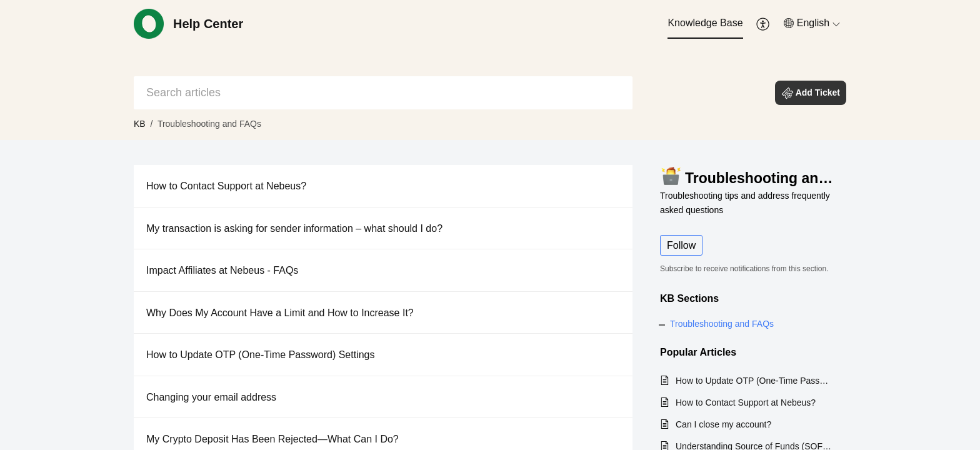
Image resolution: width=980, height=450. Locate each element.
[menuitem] (705, 24)
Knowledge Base (705, 23)
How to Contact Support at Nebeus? (226, 186)
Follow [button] (681, 245)
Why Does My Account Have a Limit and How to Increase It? (280, 313)
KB (140, 124)
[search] (383, 93)
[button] (763, 24)
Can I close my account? (723, 424)
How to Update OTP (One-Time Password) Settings (260, 355)
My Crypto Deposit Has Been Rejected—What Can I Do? (272, 439)
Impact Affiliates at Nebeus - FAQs (222, 270)
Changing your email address (211, 397)
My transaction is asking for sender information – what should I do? (294, 228)
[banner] (490, 70)
